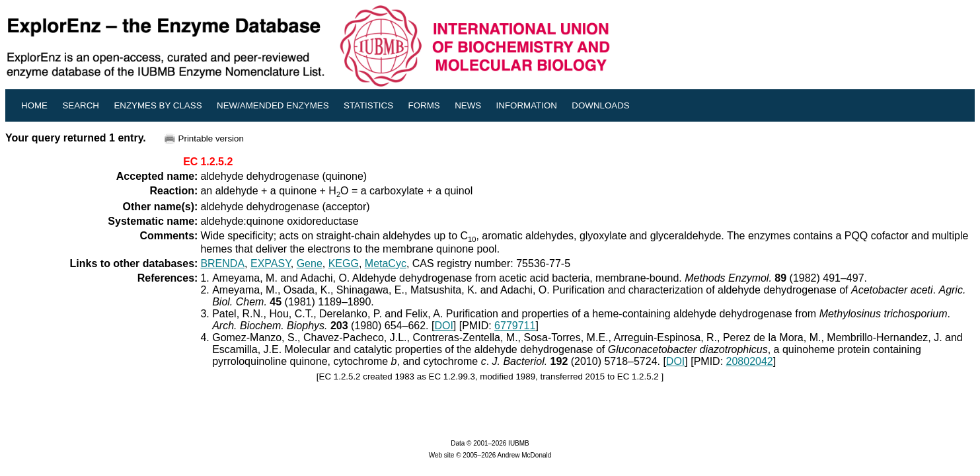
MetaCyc (386, 263)
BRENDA (222, 263)
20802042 (750, 361)
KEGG (344, 263)
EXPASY (271, 263)
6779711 (515, 326)
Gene (310, 263)
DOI (443, 326)
